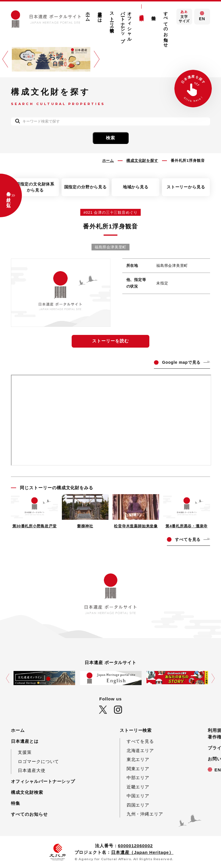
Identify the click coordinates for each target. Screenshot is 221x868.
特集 (154, 13)
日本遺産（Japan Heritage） (142, 852)
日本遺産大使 (32, 770)
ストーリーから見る (186, 187)
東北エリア (138, 759)
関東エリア (138, 769)
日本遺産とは (100, 14)
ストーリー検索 (112, 17)
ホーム (88, 14)
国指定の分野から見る (85, 187)
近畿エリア (138, 787)
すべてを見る (140, 741)
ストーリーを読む (110, 341)
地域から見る (136, 187)
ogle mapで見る (181, 362)
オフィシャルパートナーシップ (126, 25)
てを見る (188, 539)
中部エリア (138, 778)
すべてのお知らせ (166, 27)
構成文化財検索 (142, 12)
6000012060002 (135, 846)
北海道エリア (140, 750)
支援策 (25, 752)
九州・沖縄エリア (145, 814)
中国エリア (138, 796)
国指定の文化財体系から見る (35, 187)
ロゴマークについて (38, 761)
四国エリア (138, 805)
